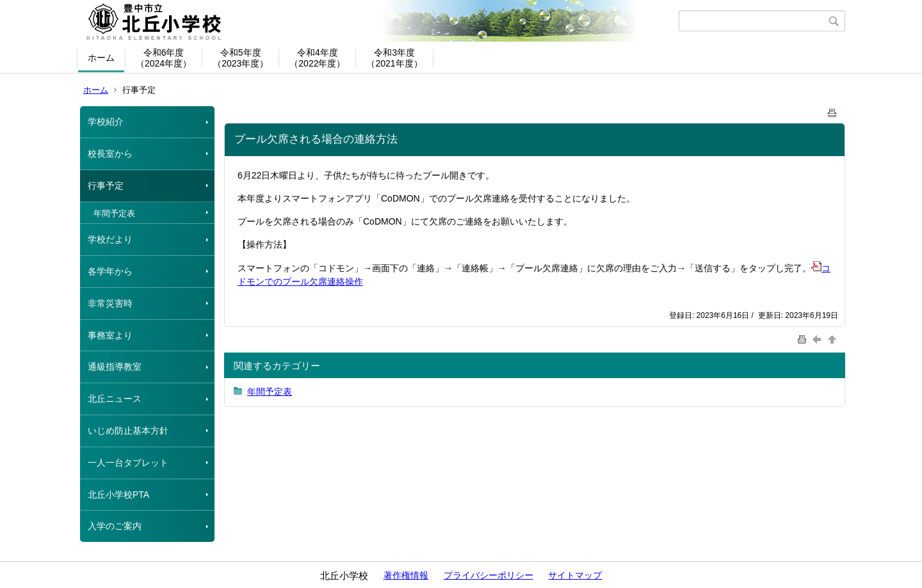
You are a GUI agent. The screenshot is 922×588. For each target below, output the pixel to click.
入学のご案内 (115, 526)
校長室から (110, 154)
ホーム (101, 58)
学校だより (110, 239)
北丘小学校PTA (118, 495)
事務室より (110, 335)
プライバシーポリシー (489, 575)
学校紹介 (106, 122)
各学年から (110, 271)
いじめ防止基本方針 (128, 431)
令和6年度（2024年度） (164, 58)
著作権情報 (406, 575)
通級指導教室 (115, 367)
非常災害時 (110, 303)
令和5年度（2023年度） (240, 58)
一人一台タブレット (128, 463)
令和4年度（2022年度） (317, 58)
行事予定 (106, 186)
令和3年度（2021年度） (394, 58)
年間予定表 (114, 213)
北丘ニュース (115, 399)
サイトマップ (575, 575)
